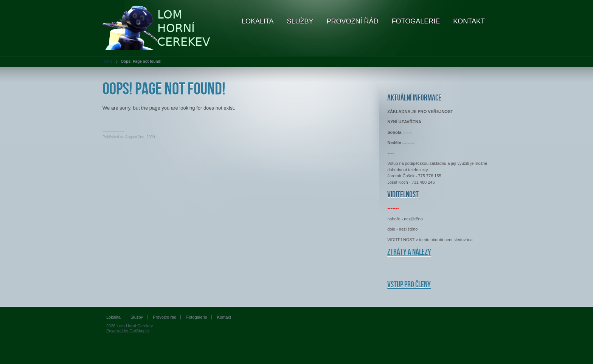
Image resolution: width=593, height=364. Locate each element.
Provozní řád (353, 21)
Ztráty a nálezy (409, 252)
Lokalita (258, 21)
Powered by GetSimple (128, 331)
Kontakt (469, 21)
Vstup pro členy (409, 285)
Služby (300, 21)
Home (108, 61)
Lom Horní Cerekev (135, 326)
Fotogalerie (416, 21)
